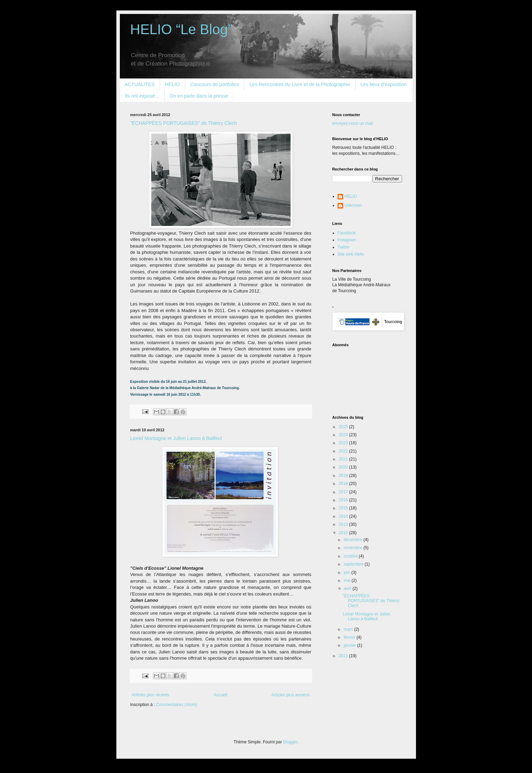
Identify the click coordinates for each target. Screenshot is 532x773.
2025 (344, 427)
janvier (350, 645)
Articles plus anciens (290, 695)
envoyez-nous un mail (353, 123)
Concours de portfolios (215, 84)
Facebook (347, 233)
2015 (344, 508)
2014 (344, 516)
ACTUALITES (140, 84)
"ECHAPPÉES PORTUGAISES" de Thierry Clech (184, 123)
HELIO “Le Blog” (181, 29)
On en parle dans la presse (199, 96)
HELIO (172, 84)
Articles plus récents (151, 695)
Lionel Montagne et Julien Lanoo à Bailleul (176, 438)
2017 (344, 492)
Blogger (290, 742)
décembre (353, 540)
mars (349, 629)
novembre (353, 548)
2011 (344, 656)
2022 (344, 451)
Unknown (353, 205)
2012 (344, 533)
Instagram (347, 240)
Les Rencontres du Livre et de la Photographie (300, 84)
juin (347, 573)
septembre (354, 564)
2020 (344, 467)
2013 (344, 524)
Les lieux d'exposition (384, 84)
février (350, 637)
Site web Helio (351, 254)
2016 (344, 500)
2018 (344, 484)
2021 (344, 459)
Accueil (220, 695)
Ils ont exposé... (142, 96)
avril (348, 589)
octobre (351, 556)
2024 (344, 435)
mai (348, 581)
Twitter (344, 247)
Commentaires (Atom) (176, 705)
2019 (344, 476)
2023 (344, 443)
